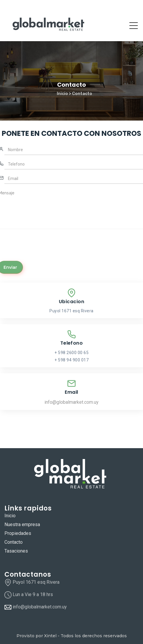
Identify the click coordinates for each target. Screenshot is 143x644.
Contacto (14, 542)
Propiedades (18, 533)
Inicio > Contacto (74, 94)
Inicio (10, 516)
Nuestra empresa (22, 524)
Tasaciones (16, 551)
